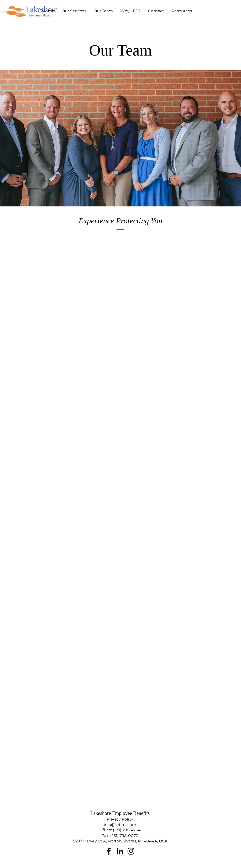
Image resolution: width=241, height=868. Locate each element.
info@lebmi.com (120, 825)
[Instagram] (131, 851)
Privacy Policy (120, 819)
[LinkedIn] (120, 851)
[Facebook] (109, 851)
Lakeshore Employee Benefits (120, 813)
